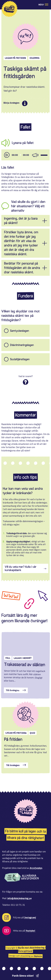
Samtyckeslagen (20, 331)
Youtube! (30, 931)
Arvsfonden (36, 868)
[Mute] (35, 155)
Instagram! (30, 917)
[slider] (20, 155)
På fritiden (13, 739)
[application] (26, 155)
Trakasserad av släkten (25, 664)
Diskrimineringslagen (22, 345)
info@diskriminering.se (20, 898)
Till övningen (13, 690)
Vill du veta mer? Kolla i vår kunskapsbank (21, 568)
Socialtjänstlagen (20, 359)
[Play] (7, 155)
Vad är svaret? (26, 376)
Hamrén (38, 956)
